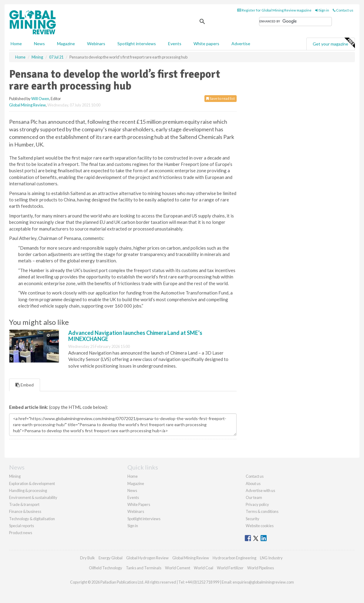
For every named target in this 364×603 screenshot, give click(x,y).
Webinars (96, 44)
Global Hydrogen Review (147, 558)
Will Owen (40, 99)
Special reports (22, 526)
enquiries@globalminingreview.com (263, 582)
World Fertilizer (230, 568)
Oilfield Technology (106, 568)
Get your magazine (334, 43)
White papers (206, 44)
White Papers (139, 504)
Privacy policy (257, 504)
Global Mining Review (27, 105)
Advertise (241, 44)
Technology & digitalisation (32, 519)
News (132, 490)
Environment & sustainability (33, 497)
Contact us (343, 10)
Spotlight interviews (137, 44)
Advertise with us (260, 490)
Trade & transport (24, 504)
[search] (295, 22)
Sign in (322, 10)
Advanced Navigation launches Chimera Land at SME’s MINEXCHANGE (135, 336)
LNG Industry (271, 558)
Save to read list (221, 98)
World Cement (178, 568)
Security (253, 519)
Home (16, 44)
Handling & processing (28, 490)
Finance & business (25, 511)
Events (175, 44)
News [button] (39, 44)
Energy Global (111, 558)
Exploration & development (32, 483)
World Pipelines (261, 568)
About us (253, 483)
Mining (15, 476)
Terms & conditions (262, 511)
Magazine (66, 44)
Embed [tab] (25, 385)
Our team (254, 497)
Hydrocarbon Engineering (234, 558)
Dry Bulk (88, 558)
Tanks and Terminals (144, 568)
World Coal (204, 568)
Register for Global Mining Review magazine (274, 10)
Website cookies (260, 526)
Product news (21, 533)
